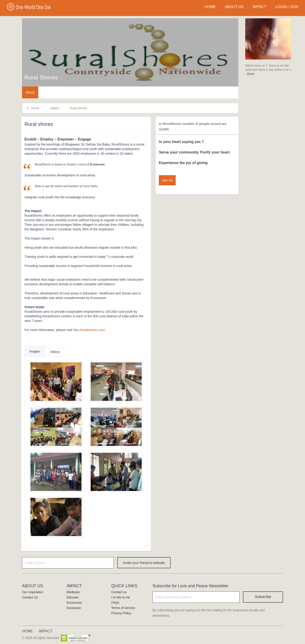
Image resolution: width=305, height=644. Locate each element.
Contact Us (30, 597)
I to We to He (121, 597)
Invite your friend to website (144, 563)
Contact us (119, 592)
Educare (73, 597)
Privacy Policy (121, 613)
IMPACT (259, 7)
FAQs (115, 603)
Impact (54, 108)
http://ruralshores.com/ (89, 330)
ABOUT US (234, 7)
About (30, 92)
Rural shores (41, 77)
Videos (55, 352)
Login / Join (287, 7)
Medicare (73, 592)
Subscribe (263, 597)
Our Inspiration (33, 592)
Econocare (74, 603)
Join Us (167, 180)
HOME (210, 7)
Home (35, 108)
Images (35, 351)
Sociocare (74, 608)
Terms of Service (123, 608)
